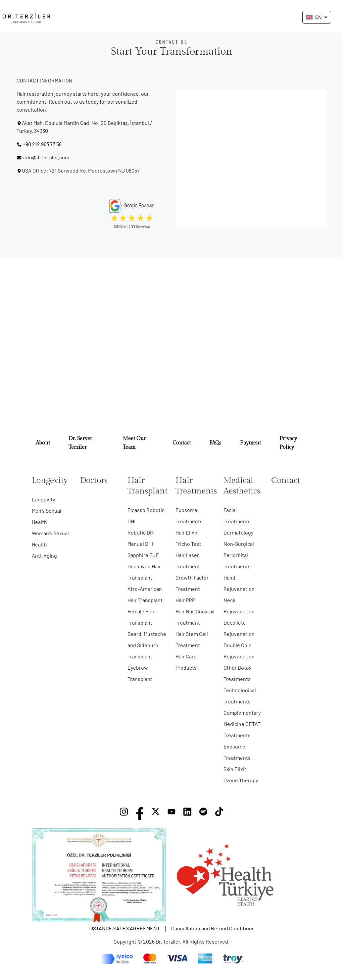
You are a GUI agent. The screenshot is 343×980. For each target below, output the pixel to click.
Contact (182, 443)
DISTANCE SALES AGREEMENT (124, 928)
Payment (250, 443)
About (43, 443)
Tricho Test (188, 544)
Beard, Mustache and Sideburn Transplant (147, 645)
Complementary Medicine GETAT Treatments (242, 724)
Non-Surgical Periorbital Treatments (239, 555)
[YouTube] (171, 813)
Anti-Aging (44, 556)
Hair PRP (185, 600)
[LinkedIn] (187, 813)
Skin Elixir (235, 769)
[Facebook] (140, 813)
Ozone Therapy (241, 780)
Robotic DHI (141, 532)
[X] (156, 813)
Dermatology (238, 532)
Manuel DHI (140, 544)
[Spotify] (203, 813)
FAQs (215, 443)
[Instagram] (124, 813)
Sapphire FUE (143, 555)
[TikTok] (219, 813)
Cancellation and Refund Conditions (213, 928)
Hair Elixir (187, 532)
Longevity (43, 499)
